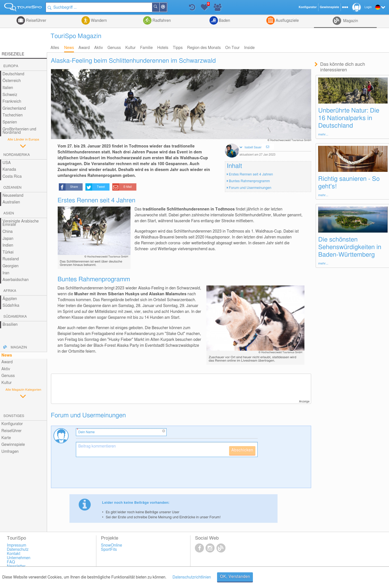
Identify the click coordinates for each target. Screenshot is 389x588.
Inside (250, 48)
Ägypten (10, 299)
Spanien (10, 122)
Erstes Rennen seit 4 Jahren (251, 174)
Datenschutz (18, 550)
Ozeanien (12, 188)
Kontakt (13, 554)
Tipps (178, 48)
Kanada (9, 170)
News (69, 48)
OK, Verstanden (235, 577)
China (8, 232)
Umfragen (10, 452)
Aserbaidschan (16, 280)
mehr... (323, 134)
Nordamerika (17, 155)
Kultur (131, 48)
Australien (11, 202)
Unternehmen (18, 558)
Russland (11, 259)
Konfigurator (12, 424)
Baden (224, 21)
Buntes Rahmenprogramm (249, 181)
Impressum (16, 545)
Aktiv (98, 48)
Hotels (163, 48)
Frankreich (12, 102)
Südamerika (15, 317)
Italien (8, 88)
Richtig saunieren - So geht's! (349, 183)
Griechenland (14, 109)
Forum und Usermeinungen (250, 188)
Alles (55, 48)
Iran (6, 273)
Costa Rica (12, 177)
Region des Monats (204, 48)
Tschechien (13, 115)
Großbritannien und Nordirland (19, 131)
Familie (146, 48)
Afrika (10, 291)
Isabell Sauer (253, 147)
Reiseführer (36, 21)
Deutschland (13, 74)
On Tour (232, 48)
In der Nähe (167, 8)
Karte (6, 438)
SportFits (109, 550)
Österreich (12, 81)
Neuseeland (13, 196)
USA (7, 163)
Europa (11, 66)
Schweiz (10, 95)
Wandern (98, 21)
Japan (8, 239)
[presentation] (118, 475)
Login (368, 7)
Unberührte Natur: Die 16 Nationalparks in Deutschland (349, 118)
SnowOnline (111, 545)
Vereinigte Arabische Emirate (21, 223)
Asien (9, 213)
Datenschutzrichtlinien (192, 577)
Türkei (8, 252)
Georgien (11, 266)
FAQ (11, 562)
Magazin (350, 21)
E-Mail (128, 187)
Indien (8, 245)
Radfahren (161, 21)
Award (84, 48)
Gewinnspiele (13, 445)
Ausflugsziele (287, 21)
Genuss (114, 48)
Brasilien (10, 325)
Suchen (159, 7)
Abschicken (242, 450)
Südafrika (11, 306)
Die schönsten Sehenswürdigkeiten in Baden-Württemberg (350, 247)
